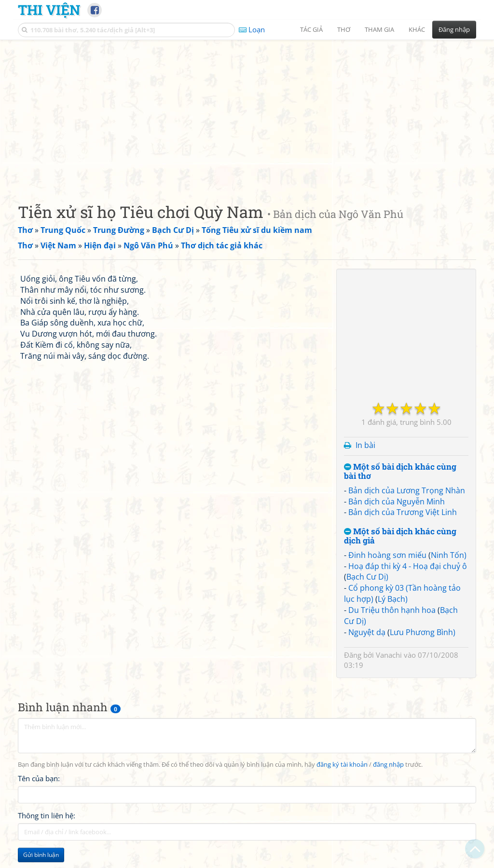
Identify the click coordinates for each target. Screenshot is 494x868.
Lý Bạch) (393, 599)
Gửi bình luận (41, 855)
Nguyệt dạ (367, 632)
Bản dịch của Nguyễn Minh (397, 502)
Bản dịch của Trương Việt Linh (403, 512)
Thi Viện (49, 10)
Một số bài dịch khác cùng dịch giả (400, 536)
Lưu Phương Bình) (423, 632)
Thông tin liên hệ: (47, 815)
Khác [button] (417, 29)
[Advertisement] (247, 113)
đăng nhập (388, 765)
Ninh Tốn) (449, 555)
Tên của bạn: (39, 778)
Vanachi (389, 655)
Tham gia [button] (379, 29)
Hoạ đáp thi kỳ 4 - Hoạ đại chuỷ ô (408, 566)
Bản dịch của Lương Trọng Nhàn (407, 490)
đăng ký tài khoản (342, 765)
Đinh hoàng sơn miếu (387, 555)
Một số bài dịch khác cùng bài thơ (400, 471)
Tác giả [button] (311, 29)
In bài (365, 445)
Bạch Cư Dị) (367, 577)
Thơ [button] (344, 29)
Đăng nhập (454, 29)
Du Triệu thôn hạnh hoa (392, 610)
